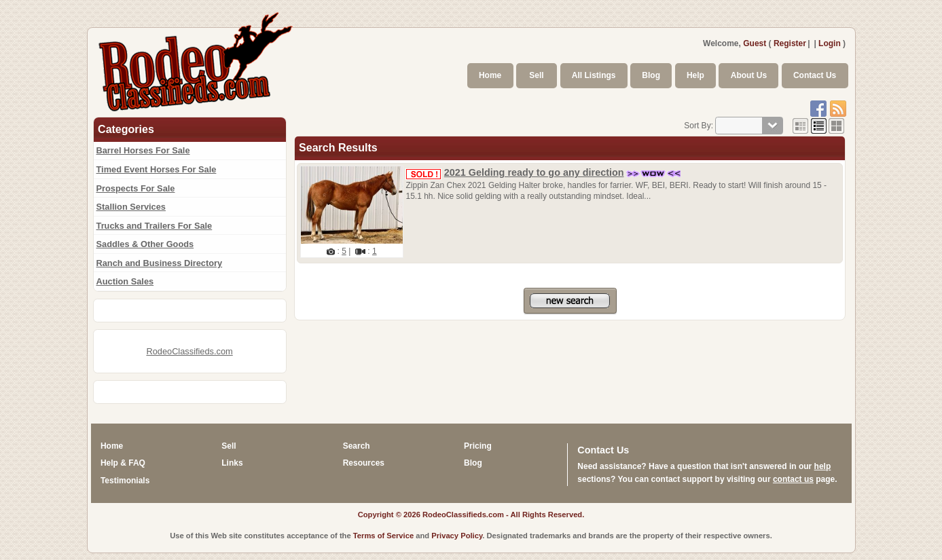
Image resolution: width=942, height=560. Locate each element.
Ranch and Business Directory (160, 263)
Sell (536, 75)
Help (695, 75)
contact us (793, 479)
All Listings (594, 75)
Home (490, 75)
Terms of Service (383, 536)
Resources (364, 463)
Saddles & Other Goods (145, 244)
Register (790, 43)
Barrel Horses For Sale (143, 150)
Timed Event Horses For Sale (157, 169)
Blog (651, 75)
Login (830, 43)
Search (357, 446)
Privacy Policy (457, 536)
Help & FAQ (123, 463)
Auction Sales (125, 281)
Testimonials (125, 481)
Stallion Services (131, 207)
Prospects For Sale (136, 188)
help (823, 466)
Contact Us (815, 75)
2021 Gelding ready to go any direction (534, 172)
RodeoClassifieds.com (189, 351)
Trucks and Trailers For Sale (155, 226)
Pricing (478, 446)
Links (232, 463)
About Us (749, 75)
